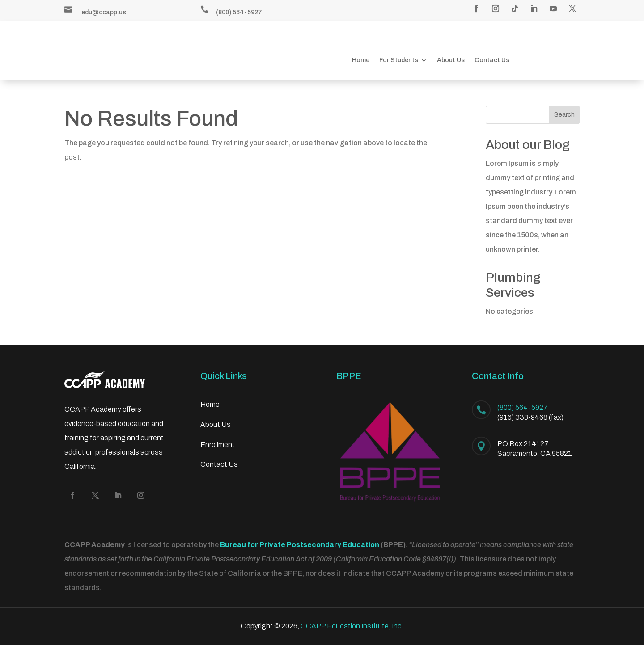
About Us (451, 60)
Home (361, 60)
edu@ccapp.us (104, 12)
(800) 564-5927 (239, 12)
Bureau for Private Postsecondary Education (300, 545)
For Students (399, 60)
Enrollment (218, 445)
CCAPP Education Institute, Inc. (352, 626)
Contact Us (492, 60)
